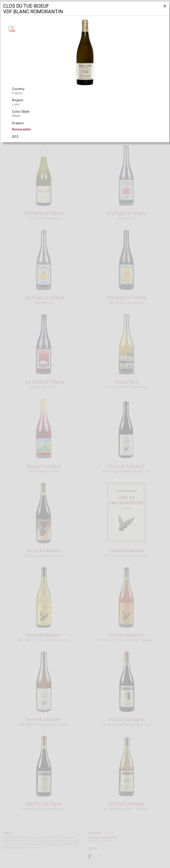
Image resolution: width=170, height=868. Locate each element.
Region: (18, 100)
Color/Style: (21, 112)
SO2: (16, 137)
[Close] (164, 8)
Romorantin (21, 129)
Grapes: (18, 123)
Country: (19, 89)
